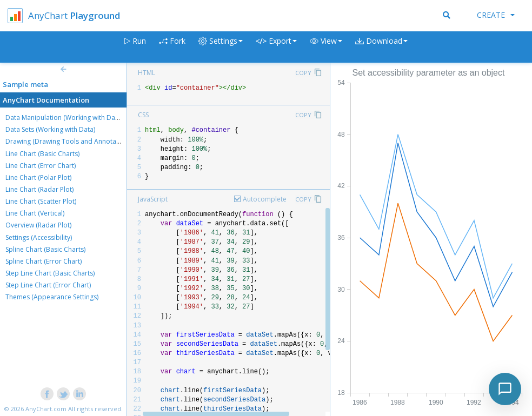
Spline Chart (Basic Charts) (45, 249)
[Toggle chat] (505, 389)
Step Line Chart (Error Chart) (48, 285)
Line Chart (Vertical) (35, 213)
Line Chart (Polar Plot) (38, 177)
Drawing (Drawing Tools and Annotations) (69, 141)
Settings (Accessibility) (39, 237)
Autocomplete (265, 199)
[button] (326, 47)
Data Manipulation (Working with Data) (64, 118)
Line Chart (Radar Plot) (39, 189)
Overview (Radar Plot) (38, 225)
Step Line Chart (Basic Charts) (50, 273)
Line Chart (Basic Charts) (42, 154)
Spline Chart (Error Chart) (44, 261)
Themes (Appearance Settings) (52, 297)
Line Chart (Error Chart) (41, 166)
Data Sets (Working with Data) (50, 129)
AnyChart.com (46, 409)
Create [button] (496, 15)
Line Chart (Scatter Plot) (41, 201)
